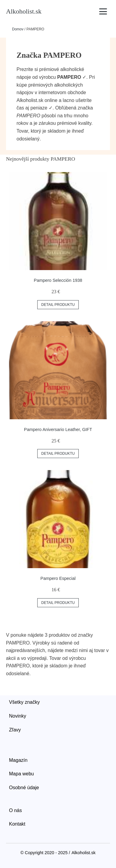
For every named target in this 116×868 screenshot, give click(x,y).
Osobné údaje (24, 788)
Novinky (18, 716)
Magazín (18, 760)
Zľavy (15, 730)
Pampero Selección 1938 (58, 280)
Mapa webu (21, 774)
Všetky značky (24, 702)
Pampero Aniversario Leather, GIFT (58, 429)
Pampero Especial (58, 578)
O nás (15, 810)
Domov (18, 29)
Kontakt (17, 824)
